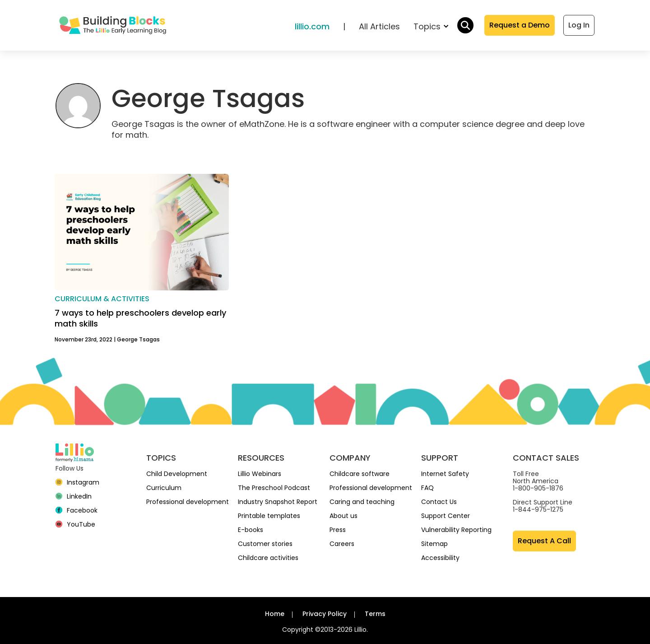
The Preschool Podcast (274, 488)
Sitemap (434, 544)
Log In (579, 25)
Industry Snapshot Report (278, 502)
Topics (431, 26)
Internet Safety (445, 474)
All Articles (379, 26)
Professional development (188, 502)
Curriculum (164, 488)
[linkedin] (74, 496)
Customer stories (265, 544)
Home (275, 614)
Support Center (446, 516)
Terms (375, 614)
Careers (342, 544)
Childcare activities (268, 558)
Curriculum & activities (102, 299)
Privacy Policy (325, 614)
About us (344, 516)
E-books (251, 530)
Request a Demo (520, 25)
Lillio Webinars (260, 474)
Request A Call (544, 541)
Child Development (177, 474)
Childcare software (360, 474)
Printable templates (269, 516)
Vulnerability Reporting (456, 530)
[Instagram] (77, 482)
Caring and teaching (362, 502)
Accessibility (440, 558)
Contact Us (439, 502)
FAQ (427, 488)
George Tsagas (138, 339)
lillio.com (312, 26)
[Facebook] (77, 510)
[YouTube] (75, 524)
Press (338, 530)
